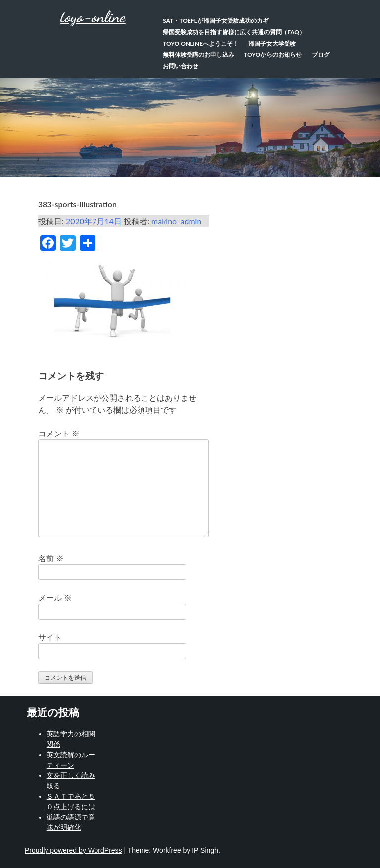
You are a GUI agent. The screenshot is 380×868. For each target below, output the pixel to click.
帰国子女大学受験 (272, 43)
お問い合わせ (181, 66)
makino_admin (176, 221)
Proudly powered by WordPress (73, 850)
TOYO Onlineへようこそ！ (201, 43)
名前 (51, 558)
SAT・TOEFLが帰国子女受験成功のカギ (216, 21)
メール (55, 598)
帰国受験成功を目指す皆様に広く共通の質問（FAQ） (234, 32)
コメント (59, 433)
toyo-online (93, 17)
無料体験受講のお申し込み (198, 55)
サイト (50, 637)
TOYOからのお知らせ (273, 55)
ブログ (321, 55)
